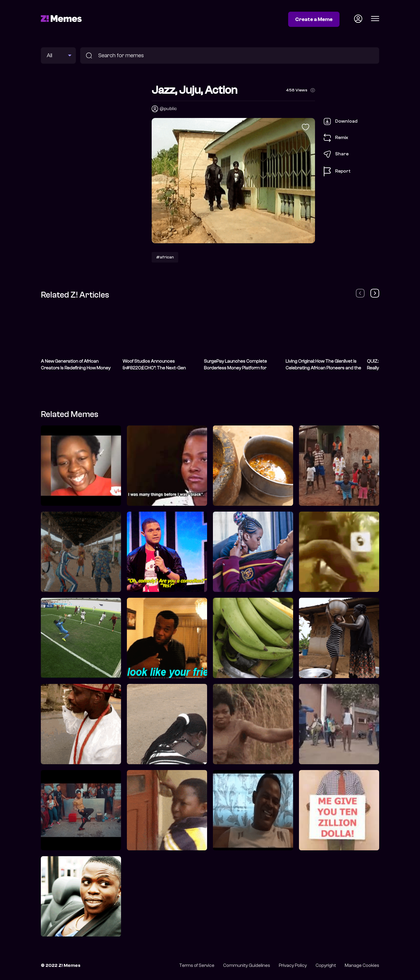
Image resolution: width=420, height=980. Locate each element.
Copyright (326, 965)
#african (165, 257)
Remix (336, 138)
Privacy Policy (293, 965)
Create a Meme (314, 19)
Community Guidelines (247, 965)
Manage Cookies (362, 965)
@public (168, 109)
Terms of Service (197, 965)
